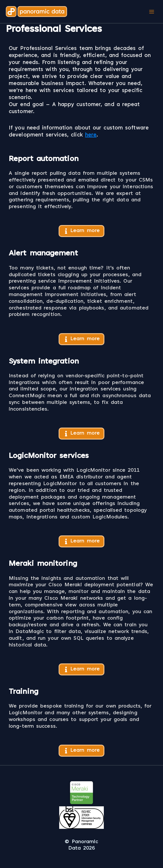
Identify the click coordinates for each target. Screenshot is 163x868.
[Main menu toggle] (151, 12)
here (91, 135)
